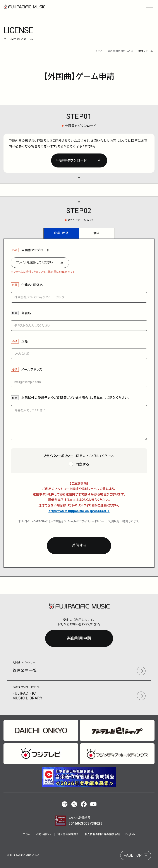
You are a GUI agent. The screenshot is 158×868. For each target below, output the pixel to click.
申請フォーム (146, 51)
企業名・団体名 (32, 285)
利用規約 (114, 521)
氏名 (25, 341)
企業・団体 (61, 233)
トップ (99, 51)
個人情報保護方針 (68, 834)
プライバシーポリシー (92, 521)
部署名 (26, 313)
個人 (97, 233)
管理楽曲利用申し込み (120, 51)
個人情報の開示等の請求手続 (102, 834)
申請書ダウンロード (72, 160)
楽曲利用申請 (79, 638)
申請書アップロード (35, 250)
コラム (27, 834)
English (130, 834)
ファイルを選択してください (34, 262)
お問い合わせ (44, 834)
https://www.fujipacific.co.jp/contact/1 (79, 511)
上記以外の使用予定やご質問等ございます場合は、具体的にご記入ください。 (75, 398)
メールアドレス (32, 370)
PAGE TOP (133, 855)
